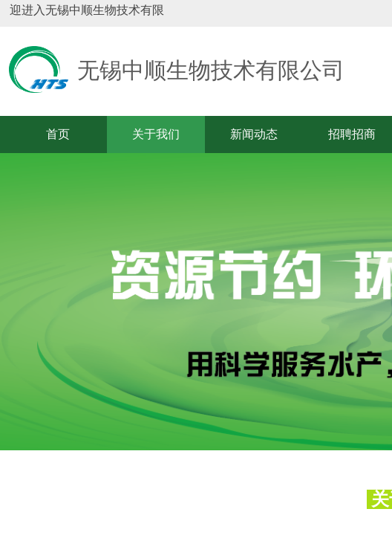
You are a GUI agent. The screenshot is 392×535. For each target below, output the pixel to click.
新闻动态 (254, 134)
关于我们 (156, 134)
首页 (58, 134)
